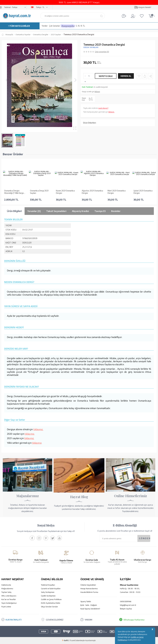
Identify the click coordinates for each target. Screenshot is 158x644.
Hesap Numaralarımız (89, 589)
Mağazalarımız (7, 589)
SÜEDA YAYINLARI (91, 47)
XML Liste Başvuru (9, 596)
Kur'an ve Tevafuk (9, 599)
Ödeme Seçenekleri (88, 585)
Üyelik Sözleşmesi (48, 596)
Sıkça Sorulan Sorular (49, 607)
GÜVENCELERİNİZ (55, 620)
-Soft (65, 640)
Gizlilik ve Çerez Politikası (51, 599)
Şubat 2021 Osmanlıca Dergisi (143, 192)
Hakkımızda (6, 585)
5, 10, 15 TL (80, 26)
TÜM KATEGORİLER (20, 26)
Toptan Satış (6, 592)
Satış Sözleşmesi (48, 592)
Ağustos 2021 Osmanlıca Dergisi (92, 192)
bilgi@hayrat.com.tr (128, 605)
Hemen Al (126, 76)
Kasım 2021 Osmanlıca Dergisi (65, 192)
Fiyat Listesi (6, 607)
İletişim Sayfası (126, 609)
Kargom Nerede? (145, 7)
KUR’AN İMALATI (14, 620)
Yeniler (45, 26)
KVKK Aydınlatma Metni (51, 603)
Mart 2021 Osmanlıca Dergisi (117, 192)
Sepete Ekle (106, 76)
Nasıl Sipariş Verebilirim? (90, 609)
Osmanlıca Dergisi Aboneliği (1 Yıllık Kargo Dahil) (14, 192)
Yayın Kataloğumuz (9, 603)
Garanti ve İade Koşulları (51, 589)
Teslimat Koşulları (48, 585)
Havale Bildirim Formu (89, 592)
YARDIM (88, 620)
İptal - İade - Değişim (89, 605)
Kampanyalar (68, 26)
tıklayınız (37, 443)
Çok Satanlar (54, 26)
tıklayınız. (38, 429)
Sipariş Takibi (86, 601)
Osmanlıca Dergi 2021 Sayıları (39, 192)
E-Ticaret (72, 640)
